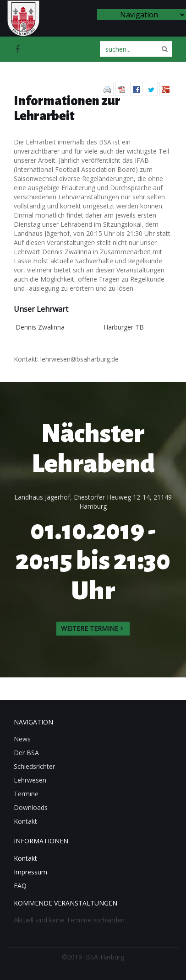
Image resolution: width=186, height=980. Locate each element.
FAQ (20, 886)
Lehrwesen (30, 780)
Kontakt (25, 821)
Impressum (30, 872)
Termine (26, 794)
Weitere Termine (90, 628)
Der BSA (26, 753)
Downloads (31, 807)
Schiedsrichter (34, 766)
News (22, 739)
